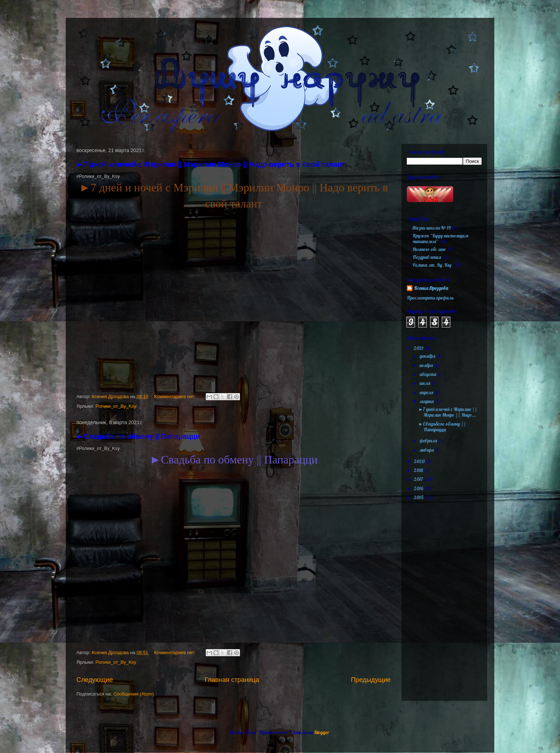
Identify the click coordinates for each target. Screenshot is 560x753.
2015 (419, 497)
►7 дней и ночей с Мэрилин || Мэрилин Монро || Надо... (448, 412)
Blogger (322, 732)
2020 (420, 461)
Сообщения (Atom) (133, 694)
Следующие (95, 680)
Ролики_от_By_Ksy (116, 406)
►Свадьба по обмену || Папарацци (138, 436)
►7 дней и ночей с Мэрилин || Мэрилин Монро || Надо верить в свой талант (211, 164)
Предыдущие (371, 680)
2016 (419, 488)
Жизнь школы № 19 (432, 228)
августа (428, 374)
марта (427, 401)
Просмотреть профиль (430, 298)
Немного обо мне (429, 249)
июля (426, 383)
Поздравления (427, 257)
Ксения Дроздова (431, 288)
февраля (429, 441)
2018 (419, 470)
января (427, 450)
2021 (419, 348)
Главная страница (232, 680)
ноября (427, 365)
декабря (428, 356)
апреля (427, 392)
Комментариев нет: (176, 396)
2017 (419, 479)
